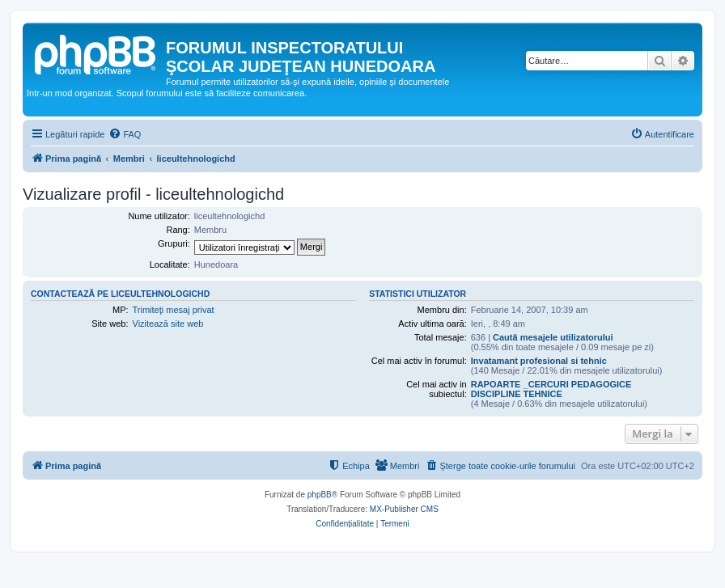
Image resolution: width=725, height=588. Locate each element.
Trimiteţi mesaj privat (174, 310)
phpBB (320, 495)
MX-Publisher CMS (404, 509)
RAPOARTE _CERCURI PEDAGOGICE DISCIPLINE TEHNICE (551, 389)
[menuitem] (125, 134)
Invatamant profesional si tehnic (539, 361)
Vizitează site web (168, 324)
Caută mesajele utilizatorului (553, 337)
